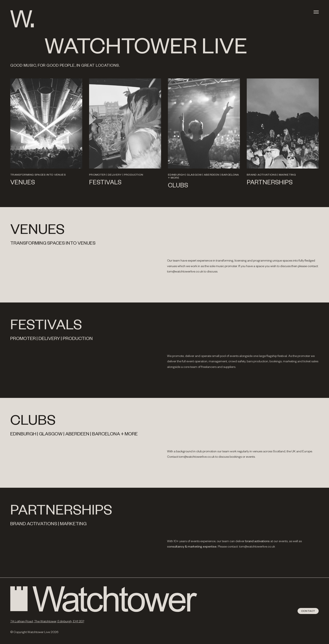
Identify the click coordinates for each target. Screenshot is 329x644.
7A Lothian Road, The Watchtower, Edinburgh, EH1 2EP (47, 622)
